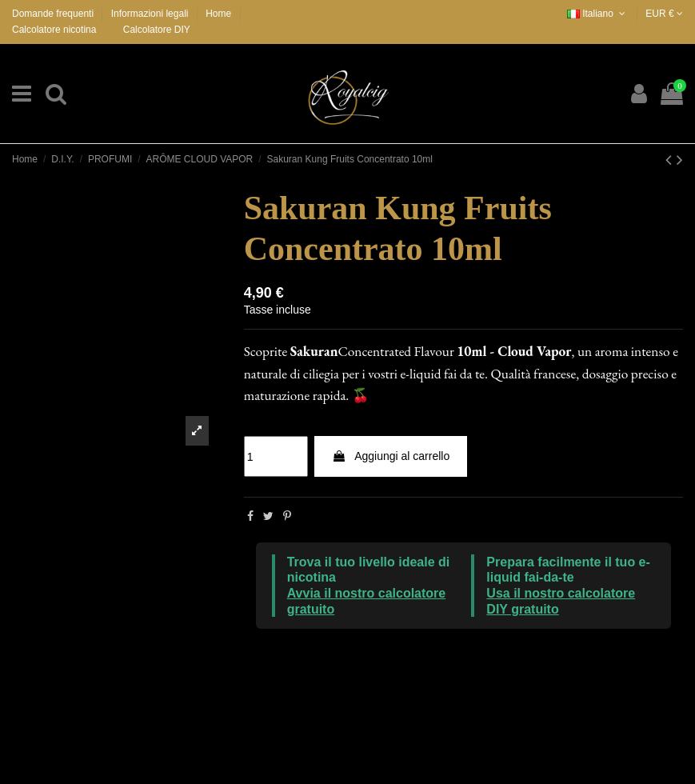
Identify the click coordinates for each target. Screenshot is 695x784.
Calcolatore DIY (157, 30)
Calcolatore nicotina (54, 30)
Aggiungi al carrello (391, 456)
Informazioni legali (151, 14)
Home (218, 14)
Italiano (598, 14)
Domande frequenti (54, 14)
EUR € (664, 14)
